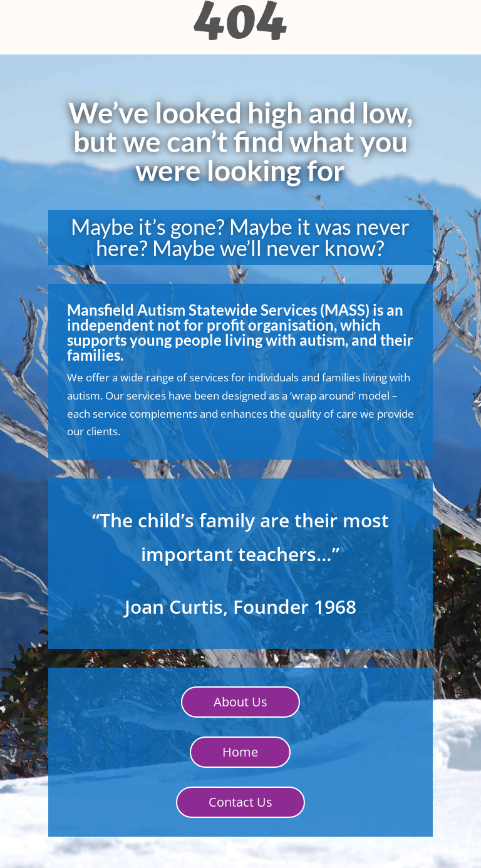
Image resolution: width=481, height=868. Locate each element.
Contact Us (240, 802)
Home (240, 752)
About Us (240, 702)
